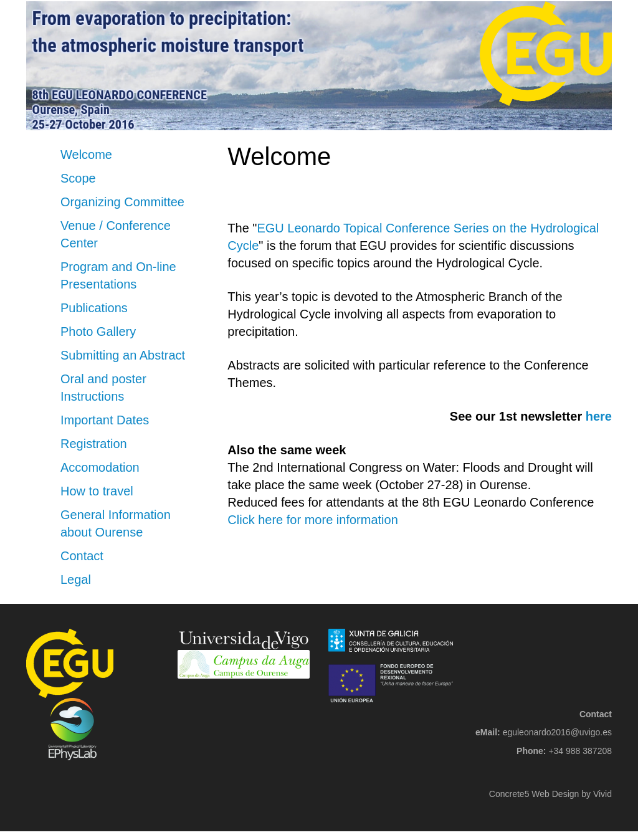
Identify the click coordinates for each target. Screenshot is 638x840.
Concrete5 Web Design (534, 794)
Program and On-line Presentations (118, 275)
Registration (94, 444)
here (599, 416)
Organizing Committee (122, 202)
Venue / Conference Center (116, 234)
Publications (94, 308)
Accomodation (100, 467)
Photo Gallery (98, 332)
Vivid (602, 794)
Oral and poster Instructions (103, 388)
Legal (76, 580)
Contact (82, 556)
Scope (78, 178)
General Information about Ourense (116, 523)
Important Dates (105, 420)
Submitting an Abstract (123, 355)
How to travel (97, 491)
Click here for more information (312, 520)
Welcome (86, 155)
